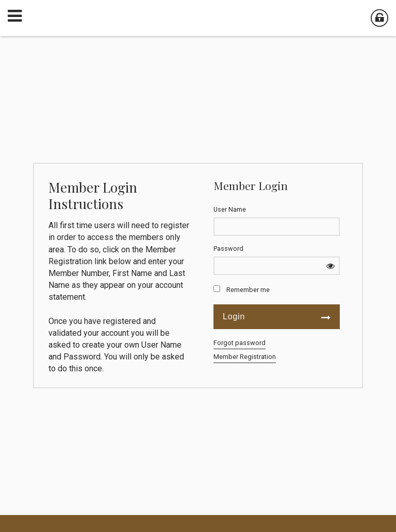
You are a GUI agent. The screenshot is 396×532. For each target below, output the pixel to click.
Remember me (248, 290)
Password (228, 248)
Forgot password (240, 343)
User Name (230, 209)
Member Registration (245, 357)
